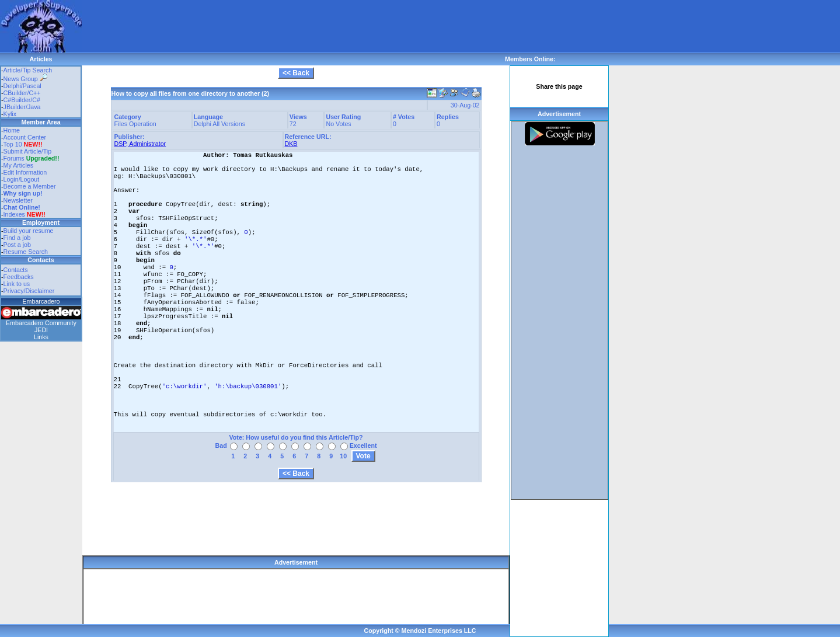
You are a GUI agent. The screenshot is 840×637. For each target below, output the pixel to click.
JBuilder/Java (22, 107)
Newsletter (18, 200)
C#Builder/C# (22, 100)
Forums (32, 158)
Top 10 (13, 144)
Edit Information (25, 172)
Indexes (14, 214)
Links (41, 337)
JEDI (41, 330)
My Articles (19, 165)
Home (12, 130)
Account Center (25, 137)
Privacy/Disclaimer (29, 291)
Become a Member (30, 186)
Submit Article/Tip (28, 151)
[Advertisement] (294, 26)
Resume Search (26, 252)
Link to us (17, 284)
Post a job (17, 245)
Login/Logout (22, 179)
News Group (25, 79)
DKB (291, 144)
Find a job (17, 238)
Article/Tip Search (28, 70)
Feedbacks (19, 277)
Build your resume (29, 231)
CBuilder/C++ (22, 93)
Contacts (16, 270)
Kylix (10, 114)
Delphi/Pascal (22, 86)
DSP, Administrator (140, 144)
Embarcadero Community (41, 323)
